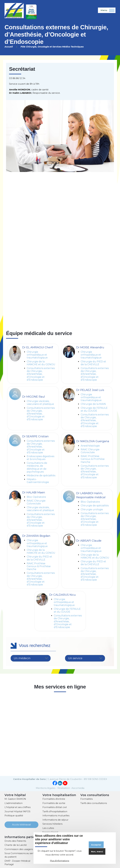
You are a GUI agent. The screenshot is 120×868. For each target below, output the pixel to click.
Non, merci (97, 852)
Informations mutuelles (56, 815)
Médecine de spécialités (41, 475)
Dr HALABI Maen (34, 492)
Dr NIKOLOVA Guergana (93, 441)
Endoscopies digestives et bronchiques (41, 458)
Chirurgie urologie (92, 509)
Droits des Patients (15, 841)
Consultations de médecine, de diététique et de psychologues (37, 467)
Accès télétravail (21, 824)
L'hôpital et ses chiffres (18, 807)
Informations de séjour (55, 819)
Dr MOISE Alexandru (90, 347)
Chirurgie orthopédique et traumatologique (37, 355)
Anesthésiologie (90, 446)
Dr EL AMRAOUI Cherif (38, 347)
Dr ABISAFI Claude (89, 541)
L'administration (14, 803)
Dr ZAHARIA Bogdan (36, 536)
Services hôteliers (52, 823)
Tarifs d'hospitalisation (55, 811)
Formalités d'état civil (55, 807)
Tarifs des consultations (94, 803)
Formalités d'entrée (54, 799)
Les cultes (48, 828)
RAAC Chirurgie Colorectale (90, 451)
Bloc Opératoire (36, 497)
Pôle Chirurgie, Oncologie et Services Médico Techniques (52, 47)
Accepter (96, 845)
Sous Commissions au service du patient (21, 855)
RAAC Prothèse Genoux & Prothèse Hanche (93, 459)
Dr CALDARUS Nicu (62, 595)
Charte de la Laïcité (16, 845)
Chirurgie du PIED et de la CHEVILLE (93, 363)
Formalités (87, 799)
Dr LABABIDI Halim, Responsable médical (91, 495)
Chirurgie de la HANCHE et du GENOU (41, 363)
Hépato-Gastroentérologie (38, 481)
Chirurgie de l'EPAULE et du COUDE (94, 409)
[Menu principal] (107, 10)
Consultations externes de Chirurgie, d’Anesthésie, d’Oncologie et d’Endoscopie (41, 374)
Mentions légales (46, 788)
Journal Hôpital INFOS (17, 811)
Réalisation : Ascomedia (71, 788)
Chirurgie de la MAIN (93, 404)
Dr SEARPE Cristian (35, 436)
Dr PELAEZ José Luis (90, 390)
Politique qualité (14, 815)
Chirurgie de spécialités (95, 506)
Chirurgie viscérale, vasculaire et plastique (40, 403)
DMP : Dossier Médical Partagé (17, 862)
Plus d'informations (60, 861)
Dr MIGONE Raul (34, 397)
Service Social (50, 832)
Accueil (9, 47)
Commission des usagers (19, 849)
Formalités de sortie (54, 803)
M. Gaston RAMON (15, 799)
